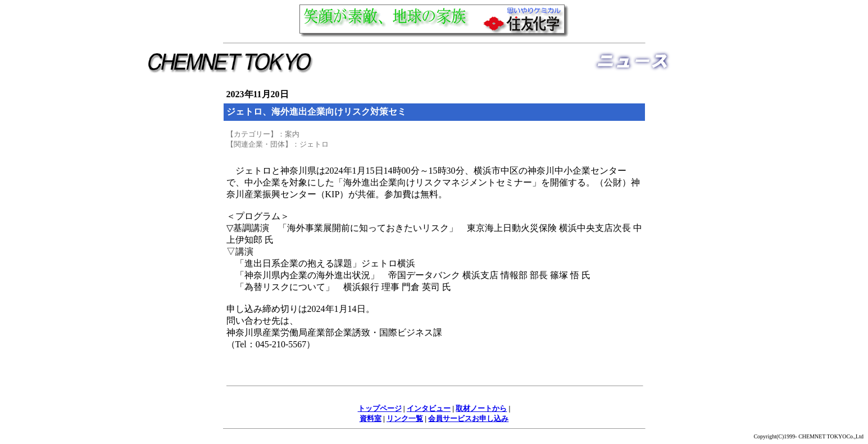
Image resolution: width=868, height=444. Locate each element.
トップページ (380, 408)
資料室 (371, 418)
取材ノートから (481, 408)
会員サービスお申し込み (468, 418)
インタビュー (429, 408)
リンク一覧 (405, 418)
